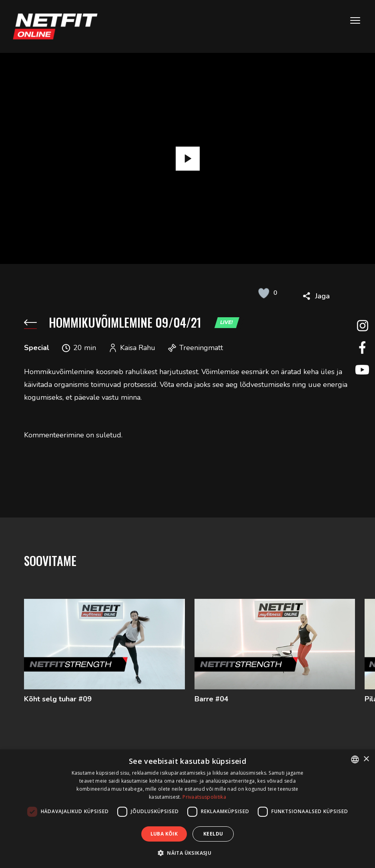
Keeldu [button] (213, 834)
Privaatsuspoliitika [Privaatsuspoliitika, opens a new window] (204, 797)
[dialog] (187, 809)
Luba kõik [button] (164, 834)
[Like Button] (264, 293)
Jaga (322, 296)
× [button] (366, 759)
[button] (187, 853)
